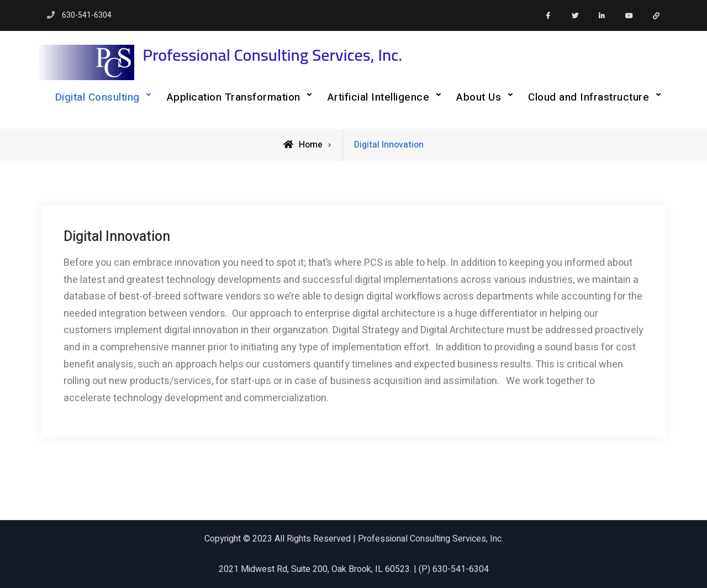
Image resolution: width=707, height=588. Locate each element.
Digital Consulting (97, 97)
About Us (479, 97)
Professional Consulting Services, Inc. (272, 55)
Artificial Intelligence (379, 97)
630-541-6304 (87, 15)
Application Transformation (234, 97)
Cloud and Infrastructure (589, 97)
